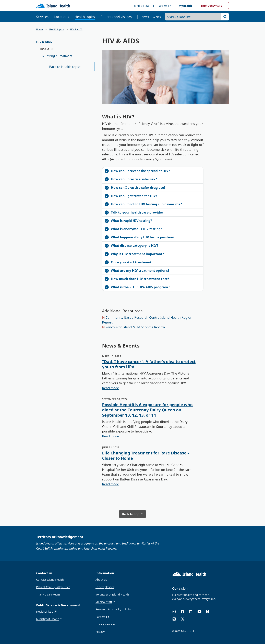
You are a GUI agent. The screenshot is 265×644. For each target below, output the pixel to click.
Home (39, 29)
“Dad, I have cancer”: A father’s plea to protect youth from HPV (149, 364)
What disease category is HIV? (131, 245)
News (145, 17)
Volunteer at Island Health (112, 595)
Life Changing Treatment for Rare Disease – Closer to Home (146, 455)
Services (42, 17)
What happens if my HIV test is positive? (139, 237)
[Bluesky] (207, 612)
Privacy (100, 632)
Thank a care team (48, 595)
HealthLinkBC (46, 612)
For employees (105, 587)
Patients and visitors (116, 17)
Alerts (157, 17)
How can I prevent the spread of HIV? (137, 171)
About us (101, 580)
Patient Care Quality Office (53, 587)
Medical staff (106, 602)
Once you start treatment (128, 262)
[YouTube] (199, 612)
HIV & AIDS (76, 29)
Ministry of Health (49, 619)
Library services (105, 624)
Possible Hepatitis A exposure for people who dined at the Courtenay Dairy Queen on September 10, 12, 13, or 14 (147, 410)
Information (105, 573)
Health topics (85, 17)
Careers (164, 6)
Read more (111, 388)
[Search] (225, 17)
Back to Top (132, 514)
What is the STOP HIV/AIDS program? (137, 287)
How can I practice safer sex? (131, 179)
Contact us (44, 573)
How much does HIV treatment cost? (137, 279)
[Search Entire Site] (197, 17)
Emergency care (211, 6)
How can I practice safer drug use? (135, 188)
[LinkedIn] (191, 612)
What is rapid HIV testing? (128, 221)
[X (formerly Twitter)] (183, 619)
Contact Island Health (50, 580)
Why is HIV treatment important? (134, 254)
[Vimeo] (174, 619)
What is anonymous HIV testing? (133, 229)
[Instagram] (174, 612)
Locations (62, 17)
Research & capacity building (114, 609)
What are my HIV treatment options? (137, 270)
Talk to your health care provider (134, 212)
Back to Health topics (65, 67)
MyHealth (185, 6)
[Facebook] (183, 612)
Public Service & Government (58, 605)
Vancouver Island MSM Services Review (135, 327)
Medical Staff (144, 6)
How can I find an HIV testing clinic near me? (143, 204)
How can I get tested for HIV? (131, 196)
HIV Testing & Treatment (56, 56)
